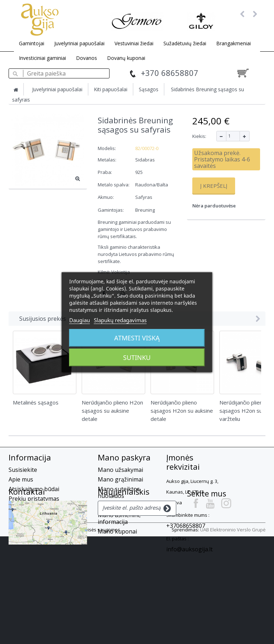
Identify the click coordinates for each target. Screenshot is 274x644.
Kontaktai (27, 570)
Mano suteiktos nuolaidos (119, 492)
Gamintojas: (111, 210)
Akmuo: (106, 197)
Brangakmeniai (234, 43)
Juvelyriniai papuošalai (79, 43)
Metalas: (108, 160)
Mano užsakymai (120, 470)
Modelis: (107, 148)
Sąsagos (149, 89)
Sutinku (137, 357)
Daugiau (80, 320)
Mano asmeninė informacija (119, 518)
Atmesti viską (137, 338)
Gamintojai (32, 43)
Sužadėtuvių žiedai (185, 43)
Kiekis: (199, 136)
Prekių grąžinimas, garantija (46, 508)
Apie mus (21, 479)
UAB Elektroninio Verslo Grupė (233, 637)
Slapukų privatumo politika (45, 527)
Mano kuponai (117, 531)
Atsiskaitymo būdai (34, 489)
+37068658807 (186, 526)
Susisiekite (23, 470)
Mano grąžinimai (120, 479)
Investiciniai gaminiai (42, 58)
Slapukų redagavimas (120, 320)
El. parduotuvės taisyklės (42, 518)
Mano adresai (116, 505)
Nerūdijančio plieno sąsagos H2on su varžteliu (243, 411)
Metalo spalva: (114, 185)
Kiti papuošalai (111, 89)
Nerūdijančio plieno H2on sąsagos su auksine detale (112, 411)
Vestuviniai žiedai (134, 43)
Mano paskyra (124, 457)
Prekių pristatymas (34, 499)
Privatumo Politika (33, 537)
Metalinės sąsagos (36, 402)
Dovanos (87, 58)
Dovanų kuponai (126, 58)
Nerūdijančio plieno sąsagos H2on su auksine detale (182, 411)
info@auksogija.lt (189, 549)
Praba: (105, 172)
